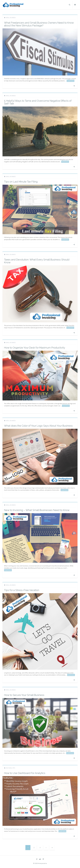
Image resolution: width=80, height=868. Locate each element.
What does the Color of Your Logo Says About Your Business (38, 426)
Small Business (11, 18)
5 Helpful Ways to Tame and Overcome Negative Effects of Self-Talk (38, 102)
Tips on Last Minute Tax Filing (21, 182)
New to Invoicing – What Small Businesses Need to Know (37, 510)
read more (71, 81)
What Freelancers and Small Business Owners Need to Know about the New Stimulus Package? (39, 24)
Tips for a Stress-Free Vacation (22, 590)
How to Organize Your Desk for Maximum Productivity (35, 348)
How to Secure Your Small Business (24, 695)
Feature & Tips (10, 768)
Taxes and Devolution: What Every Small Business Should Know (37, 261)
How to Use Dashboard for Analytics (25, 773)
